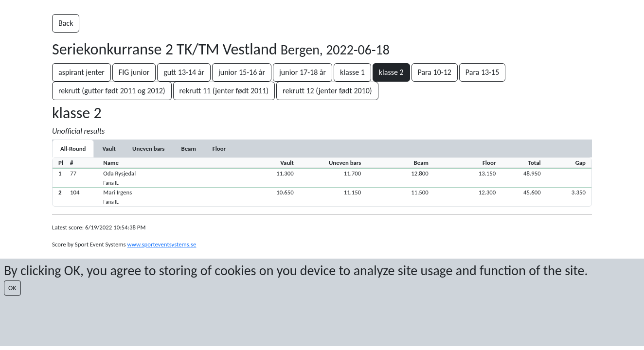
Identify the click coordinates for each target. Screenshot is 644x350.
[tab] (109, 149)
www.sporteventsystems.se (161, 244)
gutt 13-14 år (184, 72)
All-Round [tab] (73, 149)
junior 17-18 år (303, 72)
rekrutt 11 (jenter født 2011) (224, 91)
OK (12, 288)
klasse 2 (391, 72)
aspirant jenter (81, 72)
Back (66, 23)
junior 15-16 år (242, 72)
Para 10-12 (435, 72)
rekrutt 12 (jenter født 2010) (327, 91)
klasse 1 (352, 72)
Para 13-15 (482, 72)
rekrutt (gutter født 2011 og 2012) (112, 91)
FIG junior (134, 72)
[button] (322, 178)
